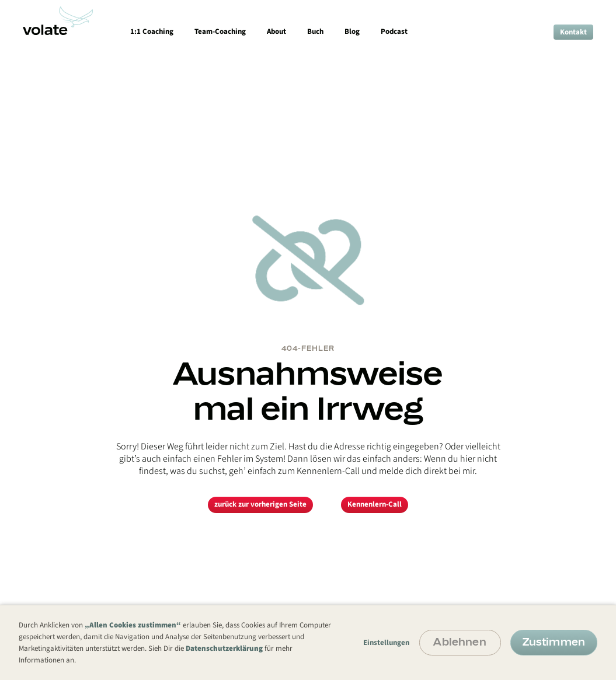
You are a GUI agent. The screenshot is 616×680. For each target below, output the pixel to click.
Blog (352, 32)
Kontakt (573, 32)
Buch (315, 32)
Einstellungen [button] (386, 643)
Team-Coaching (220, 32)
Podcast (394, 32)
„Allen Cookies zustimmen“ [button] (133, 625)
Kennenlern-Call (375, 504)
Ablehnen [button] (460, 641)
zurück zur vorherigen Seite (260, 504)
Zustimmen (554, 641)
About (276, 32)
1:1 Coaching (152, 32)
